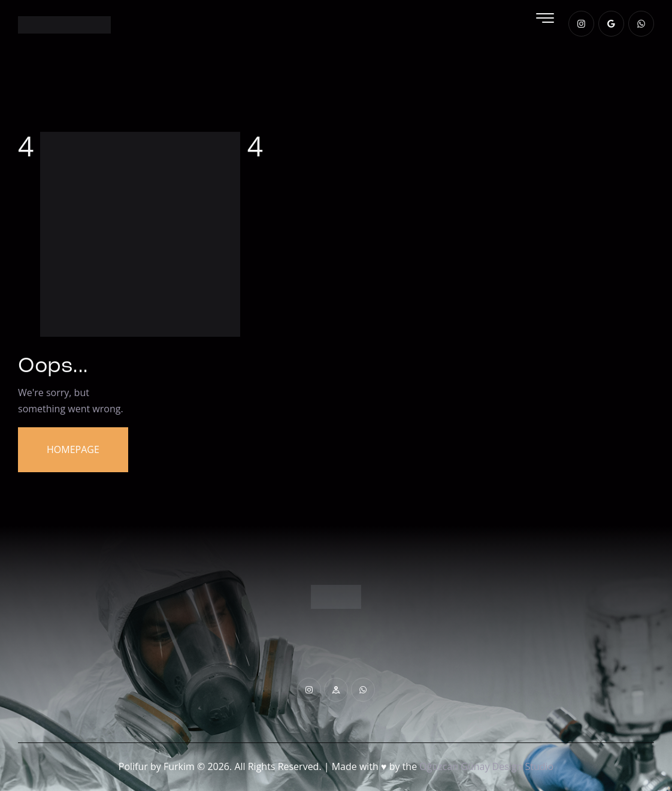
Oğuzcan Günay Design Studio (486, 766)
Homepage (73, 449)
